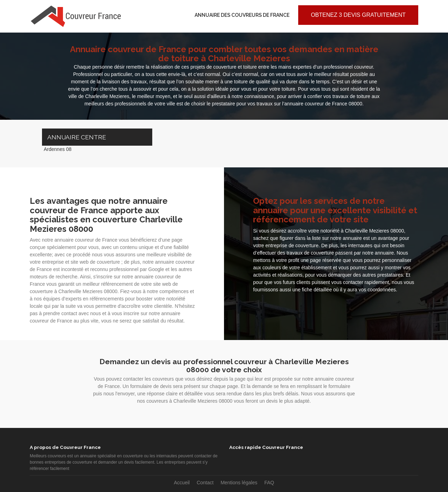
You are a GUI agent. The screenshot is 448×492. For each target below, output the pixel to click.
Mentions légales (239, 483)
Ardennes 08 (58, 149)
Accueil (182, 483)
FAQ (269, 483)
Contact (205, 483)
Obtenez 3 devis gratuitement (358, 15)
